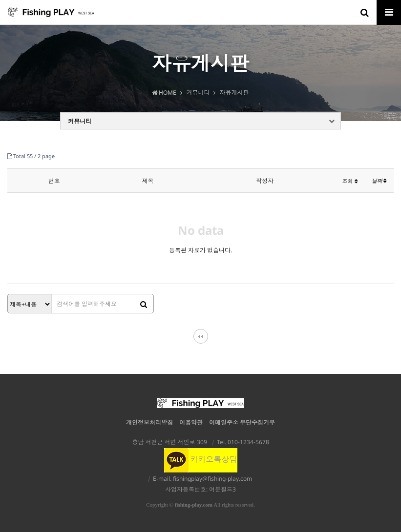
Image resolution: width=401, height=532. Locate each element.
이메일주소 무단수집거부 (242, 422)
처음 (201, 336)
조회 (350, 181)
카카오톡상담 (201, 459)
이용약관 (191, 422)
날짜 (379, 181)
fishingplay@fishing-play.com (212, 479)
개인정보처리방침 (149, 422)
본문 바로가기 (0, 0)
